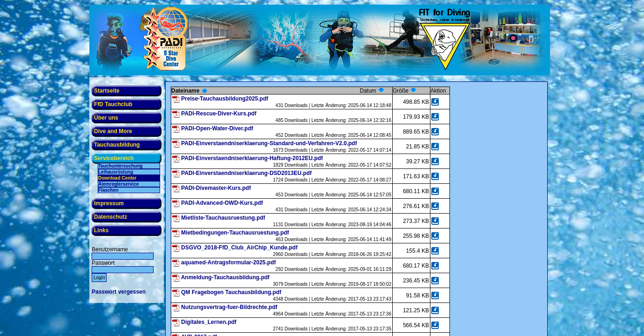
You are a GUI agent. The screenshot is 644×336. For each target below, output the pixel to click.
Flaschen (108, 190)
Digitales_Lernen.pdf (209, 322)
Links (101, 230)
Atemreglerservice (118, 184)
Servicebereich (114, 158)
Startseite (107, 91)
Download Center (117, 178)
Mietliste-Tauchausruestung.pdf (223, 218)
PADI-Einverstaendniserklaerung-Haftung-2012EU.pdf (252, 158)
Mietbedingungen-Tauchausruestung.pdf (235, 233)
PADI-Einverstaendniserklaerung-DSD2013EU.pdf (246, 173)
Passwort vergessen (119, 292)
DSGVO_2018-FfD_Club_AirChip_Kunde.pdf (239, 248)
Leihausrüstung (116, 172)
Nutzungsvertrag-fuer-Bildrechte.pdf (229, 307)
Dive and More (113, 131)
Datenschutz (111, 217)
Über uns (106, 118)
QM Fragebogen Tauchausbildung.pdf (231, 292)
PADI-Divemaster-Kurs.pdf (216, 188)
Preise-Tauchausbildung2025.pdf (225, 99)
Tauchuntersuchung (120, 166)
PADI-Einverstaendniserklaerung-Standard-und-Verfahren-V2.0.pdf (269, 143)
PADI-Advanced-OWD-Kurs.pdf (222, 203)
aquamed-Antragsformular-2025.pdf (228, 262)
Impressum (109, 203)
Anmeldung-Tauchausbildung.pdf (225, 277)
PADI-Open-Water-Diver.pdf (217, 128)
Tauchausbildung (117, 145)
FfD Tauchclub (113, 104)
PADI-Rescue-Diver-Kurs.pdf (219, 114)
